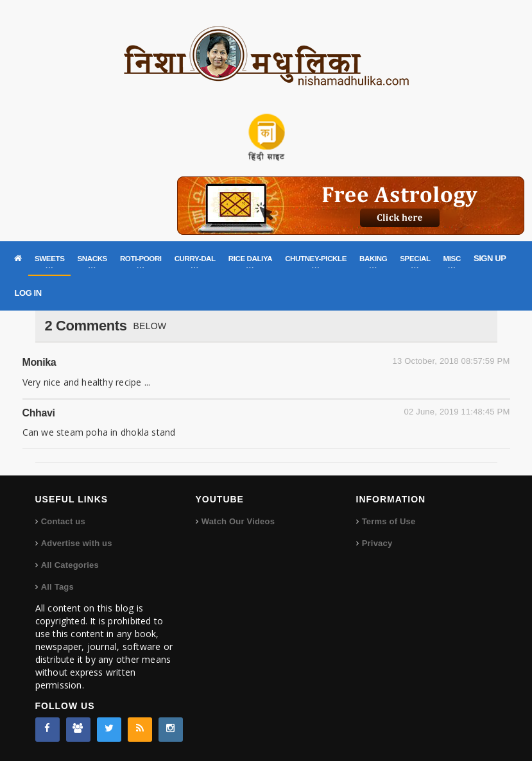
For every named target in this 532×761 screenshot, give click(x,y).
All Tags (57, 587)
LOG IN (28, 293)
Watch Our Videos (238, 521)
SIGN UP (490, 258)
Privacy (377, 543)
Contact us (63, 521)
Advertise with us (77, 543)
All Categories (70, 565)
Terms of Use (389, 521)
